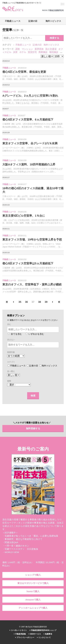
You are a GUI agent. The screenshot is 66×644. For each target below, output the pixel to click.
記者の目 (33, 21)
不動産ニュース (13, 21)
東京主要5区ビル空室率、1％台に (24, 216)
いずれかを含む (35, 334)
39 (46, 302)
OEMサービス (35, 634)
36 (26, 302)
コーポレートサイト (18, 630)
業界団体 (39, 49)
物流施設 (54, 52)
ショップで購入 (33, 575)
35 (20, 302)
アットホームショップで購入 (33, 608)
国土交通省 (51, 49)
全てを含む (15, 334)
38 (40, 302)
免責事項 (48, 634)
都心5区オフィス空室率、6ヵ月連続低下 (28, 120)
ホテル (23, 52)
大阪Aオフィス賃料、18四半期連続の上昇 (29, 164)
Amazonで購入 (33, 600)
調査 (18, 49)
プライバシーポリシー (25, 638)
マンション (27, 49)
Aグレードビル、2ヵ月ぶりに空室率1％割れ (30, 96)
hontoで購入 (33, 591)
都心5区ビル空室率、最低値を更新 (24, 72)
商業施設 (43, 52)
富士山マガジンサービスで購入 (33, 583)
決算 (15, 52)
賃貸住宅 (32, 52)
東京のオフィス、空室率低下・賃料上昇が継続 (32, 284)
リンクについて (44, 638)
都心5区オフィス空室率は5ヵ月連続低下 (28, 263)
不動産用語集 (20, 634)
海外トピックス (53, 21)
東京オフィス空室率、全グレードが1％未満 (30, 143)
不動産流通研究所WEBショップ (43, 630)
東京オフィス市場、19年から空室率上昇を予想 (32, 240)
